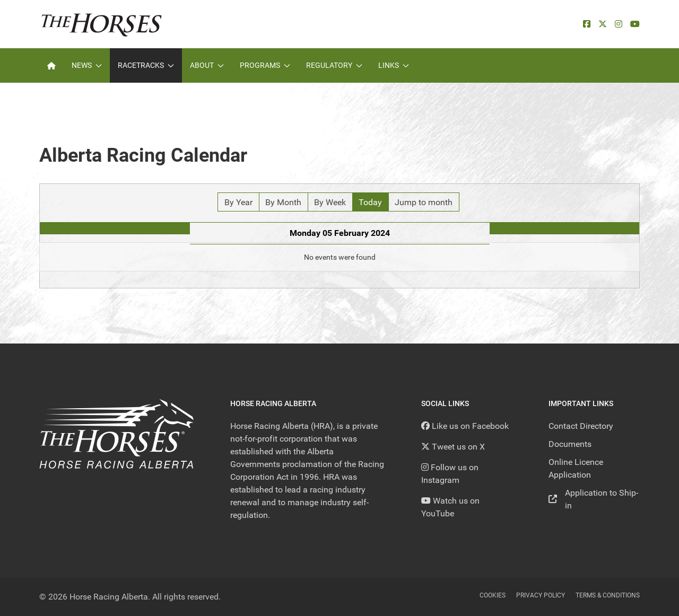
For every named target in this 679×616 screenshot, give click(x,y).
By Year (238, 202)
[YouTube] (635, 24)
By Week (330, 202)
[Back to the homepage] (102, 24)
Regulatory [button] (334, 65)
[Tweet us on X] (453, 447)
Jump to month (424, 202)
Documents (570, 444)
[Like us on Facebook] (465, 426)
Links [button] (394, 65)
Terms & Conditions (608, 595)
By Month (283, 202)
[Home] (51, 65)
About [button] (207, 65)
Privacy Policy (541, 595)
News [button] (87, 65)
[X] (603, 24)
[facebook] (587, 24)
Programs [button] (265, 65)
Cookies (493, 595)
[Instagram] (619, 24)
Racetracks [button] (146, 65)
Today (370, 202)
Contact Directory (581, 426)
